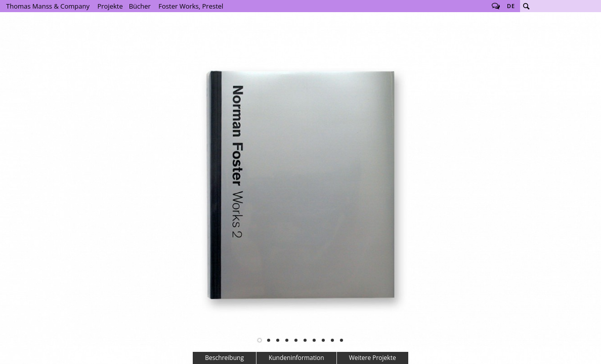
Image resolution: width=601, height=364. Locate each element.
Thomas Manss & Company (48, 6)
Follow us (496, 6)
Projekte (110, 6)
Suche (526, 6)
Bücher (140, 6)
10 (341, 340)
